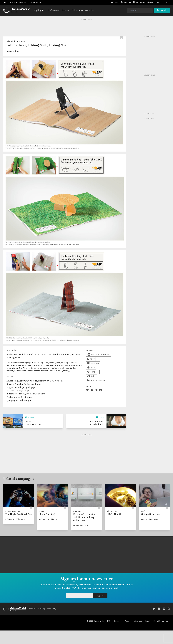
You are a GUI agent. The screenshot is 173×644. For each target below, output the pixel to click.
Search (162, 10)
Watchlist (90, 10)
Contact (118, 621)
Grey (17, 51)
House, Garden (96, 380)
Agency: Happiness (150, 519)
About (128, 621)
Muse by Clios (36, 2)
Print (92, 376)
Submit (165, 2)
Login (115, 2)
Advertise (138, 621)
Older (100, 417)
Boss (42, 511)
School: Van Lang (81, 525)
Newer (29, 417)
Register (126, 2)
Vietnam (93, 363)
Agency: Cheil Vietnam (15, 519)
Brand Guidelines (161, 621)
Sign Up (100, 595)
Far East (93, 372)
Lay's (143, 511)
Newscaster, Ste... (34, 424)
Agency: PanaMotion (48, 519)
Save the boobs (97, 424)
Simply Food (113, 511)
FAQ (109, 621)
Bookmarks (139, 2)
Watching (153, 2)
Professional (54, 10)
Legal (148, 621)
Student (66, 10)
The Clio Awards (21, 2)
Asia (91, 368)
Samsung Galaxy (13, 511)
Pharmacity (78, 511)
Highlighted (39, 10)
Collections (77, 10)
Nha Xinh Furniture (16, 41)
